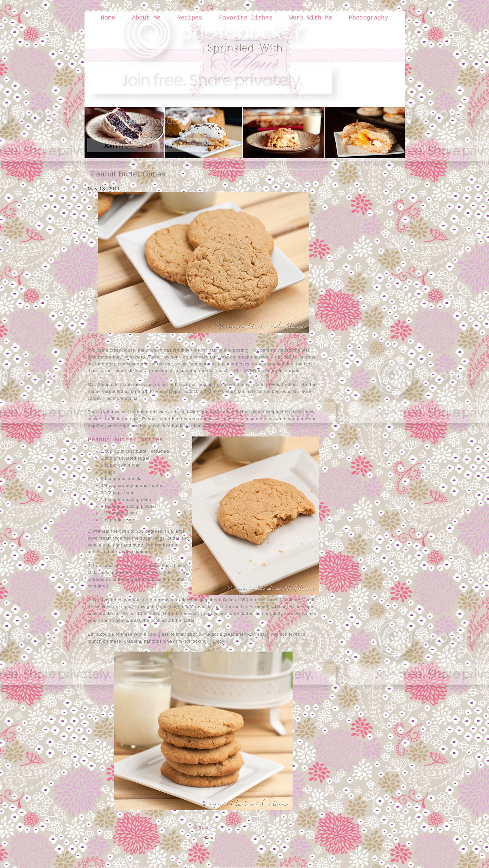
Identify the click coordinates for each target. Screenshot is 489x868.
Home (108, 18)
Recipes (190, 18)
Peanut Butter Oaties (128, 174)
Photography (369, 18)
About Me (146, 18)
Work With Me (311, 18)
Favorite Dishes (246, 18)
